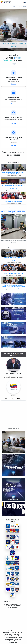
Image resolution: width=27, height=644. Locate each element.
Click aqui (13, 84)
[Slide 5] (19, 451)
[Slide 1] (8, 451)
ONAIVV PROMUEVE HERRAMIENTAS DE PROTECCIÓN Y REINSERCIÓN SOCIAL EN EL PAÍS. (14, 211)
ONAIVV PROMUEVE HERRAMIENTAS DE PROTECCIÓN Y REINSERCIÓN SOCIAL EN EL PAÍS (13, 173)
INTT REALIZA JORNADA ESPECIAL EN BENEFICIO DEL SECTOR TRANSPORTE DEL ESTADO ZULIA (13, 201)
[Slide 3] (14, 451)
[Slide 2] (11, 451)
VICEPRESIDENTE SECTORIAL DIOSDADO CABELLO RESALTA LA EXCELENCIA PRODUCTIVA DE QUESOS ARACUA (13, 259)
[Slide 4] (16, 451)
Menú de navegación (19, 7)
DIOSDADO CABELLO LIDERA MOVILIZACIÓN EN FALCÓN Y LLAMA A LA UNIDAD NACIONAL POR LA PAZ (14, 273)
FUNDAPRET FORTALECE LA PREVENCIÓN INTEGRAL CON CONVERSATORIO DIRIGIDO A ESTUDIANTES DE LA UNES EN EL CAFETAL (13, 187)
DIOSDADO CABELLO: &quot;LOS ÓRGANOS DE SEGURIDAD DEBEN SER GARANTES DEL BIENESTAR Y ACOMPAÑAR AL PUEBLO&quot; (13, 287)
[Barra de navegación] (2, 7)
